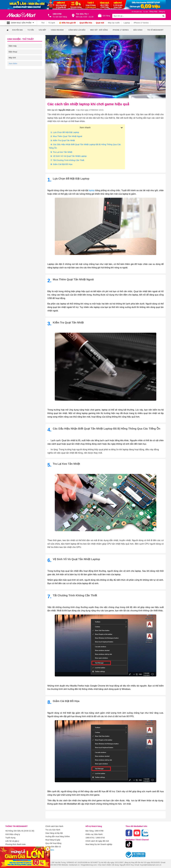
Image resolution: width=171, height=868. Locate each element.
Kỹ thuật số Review (17, 63)
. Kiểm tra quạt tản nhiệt (63, 140)
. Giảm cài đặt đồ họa (61, 164)
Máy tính (12, 58)
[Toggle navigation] (21, 23)
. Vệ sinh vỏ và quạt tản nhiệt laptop (69, 156)
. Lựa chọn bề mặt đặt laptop (65, 132)
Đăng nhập (153, 12)
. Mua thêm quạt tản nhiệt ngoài (66, 136)
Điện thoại (13, 52)
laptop (92, 190)
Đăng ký (162, 12)
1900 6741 (90, 837)
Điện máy (13, 46)
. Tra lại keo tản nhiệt (61, 152)
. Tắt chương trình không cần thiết (67, 160)
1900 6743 (100, 837)
